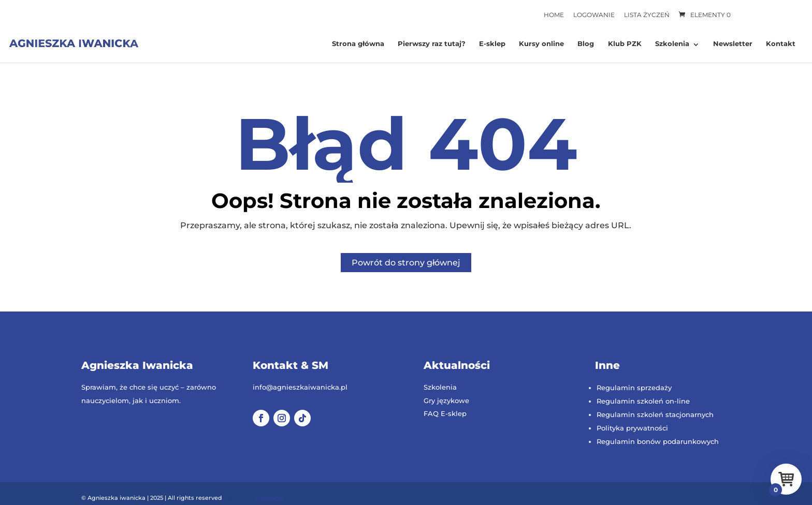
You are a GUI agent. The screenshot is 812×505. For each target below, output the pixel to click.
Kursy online (541, 44)
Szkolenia (672, 44)
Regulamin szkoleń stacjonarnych (655, 414)
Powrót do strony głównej (406, 263)
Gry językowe (446, 400)
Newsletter (733, 44)
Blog (586, 44)
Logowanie (594, 15)
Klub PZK (625, 44)
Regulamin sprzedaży (634, 388)
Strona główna (358, 44)
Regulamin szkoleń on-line (643, 401)
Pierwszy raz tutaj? (432, 44)
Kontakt (781, 44)
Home (554, 15)
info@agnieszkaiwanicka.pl (300, 387)
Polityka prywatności (632, 428)
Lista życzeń (647, 15)
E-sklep (492, 44)
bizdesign (269, 498)
